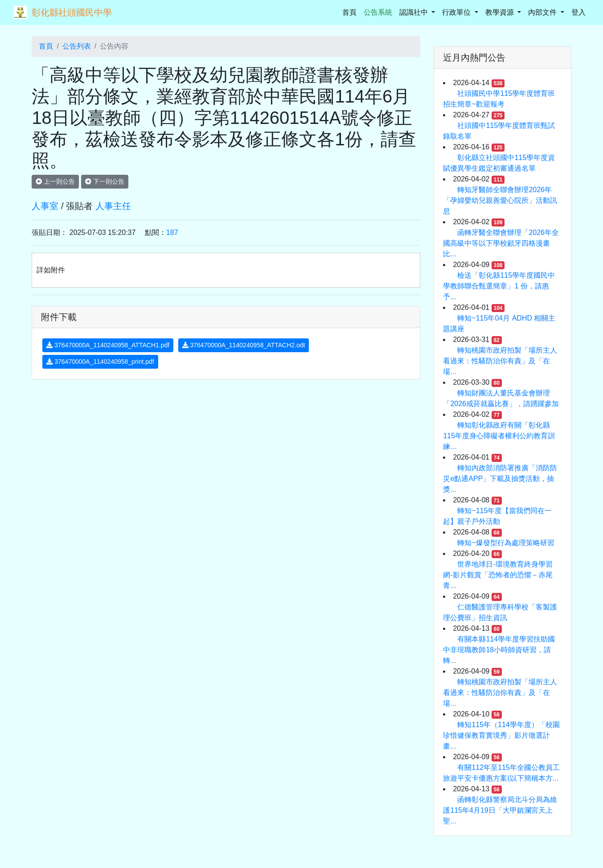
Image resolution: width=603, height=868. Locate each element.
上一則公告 (55, 181)
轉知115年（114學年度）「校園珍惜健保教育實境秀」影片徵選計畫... (501, 735)
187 (172, 232)
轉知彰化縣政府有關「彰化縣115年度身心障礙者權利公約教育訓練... (499, 436)
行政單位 (457, 12)
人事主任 (113, 206)
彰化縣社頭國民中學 (72, 12)
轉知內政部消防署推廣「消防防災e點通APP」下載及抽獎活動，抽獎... (500, 479)
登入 (578, 12)
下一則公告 (105, 181)
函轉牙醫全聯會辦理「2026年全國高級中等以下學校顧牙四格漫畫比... (501, 243)
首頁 (351, 11)
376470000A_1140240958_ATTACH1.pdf (108, 345)
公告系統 (378, 12)
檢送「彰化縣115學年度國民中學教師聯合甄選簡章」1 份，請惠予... (499, 286)
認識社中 (414, 12)
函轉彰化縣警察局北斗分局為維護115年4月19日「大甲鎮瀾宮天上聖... (500, 810)
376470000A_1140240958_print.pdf (100, 362)
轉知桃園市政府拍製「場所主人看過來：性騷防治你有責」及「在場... (500, 361)
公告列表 (77, 46)
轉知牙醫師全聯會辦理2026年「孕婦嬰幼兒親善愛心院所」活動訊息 (500, 200)
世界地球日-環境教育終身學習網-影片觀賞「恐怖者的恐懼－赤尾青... (498, 575)
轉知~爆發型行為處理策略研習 (506, 543)
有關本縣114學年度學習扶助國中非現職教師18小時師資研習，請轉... (499, 650)
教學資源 (500, 12)
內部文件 (543, 12)
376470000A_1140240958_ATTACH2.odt (244, 345)
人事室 (45, 206)
